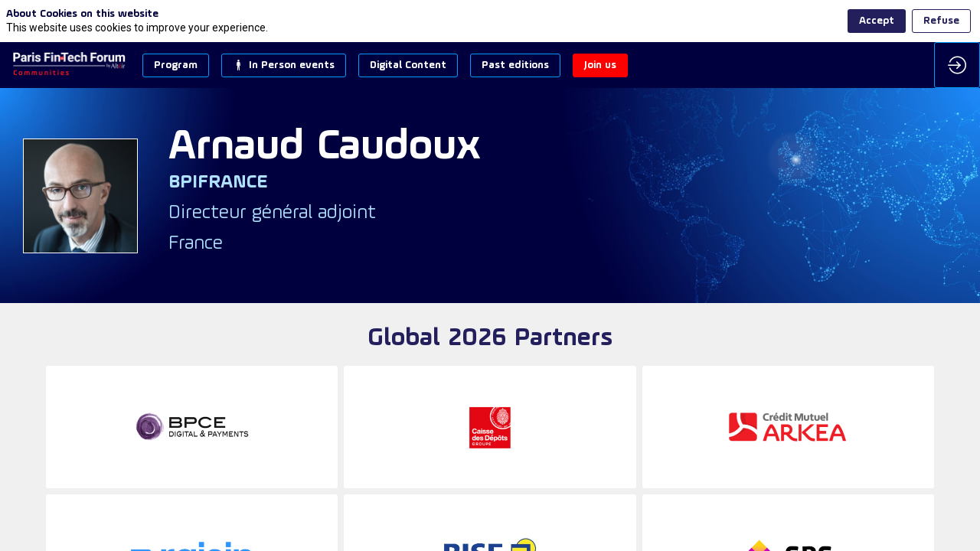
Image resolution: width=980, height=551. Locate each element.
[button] (176, 65)
